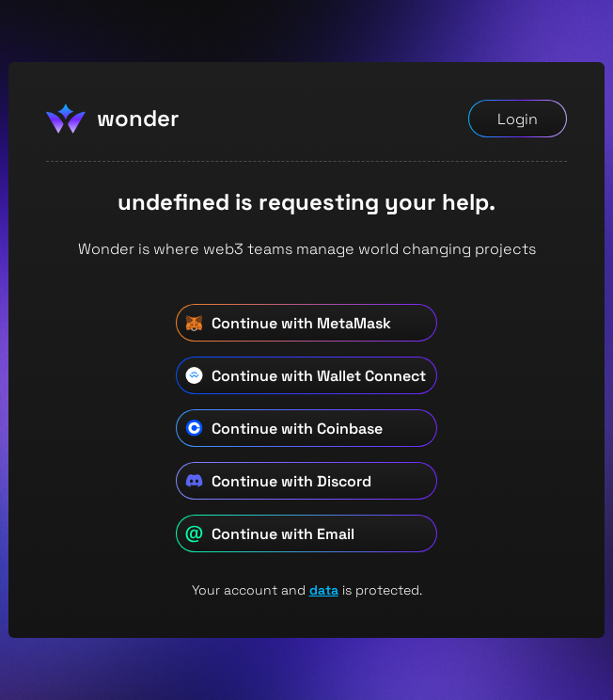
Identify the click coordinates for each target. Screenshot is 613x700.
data (324, 590)
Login (518, 119)
